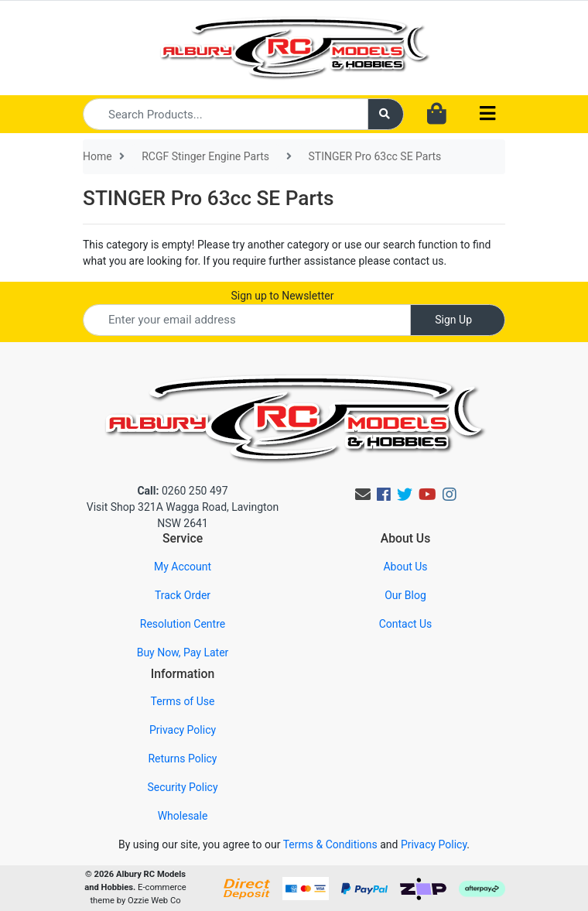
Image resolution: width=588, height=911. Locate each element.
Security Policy (182, 787)
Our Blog (405, 595)
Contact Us (406, 624)
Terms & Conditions (330, 844)
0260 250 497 (182, 491)
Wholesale (183, 816)
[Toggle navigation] (487, 114)
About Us (405, 567)
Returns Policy (182, 759)
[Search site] (386, 114)
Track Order (183, 595)
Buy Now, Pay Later (183, 652)
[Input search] (226, 114)
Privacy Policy (183, 730)
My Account (183, 567)
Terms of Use (183, 701)
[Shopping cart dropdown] (437, 115)
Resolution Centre (183, 624)
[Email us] (363, 495)
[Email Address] (247, 320)
